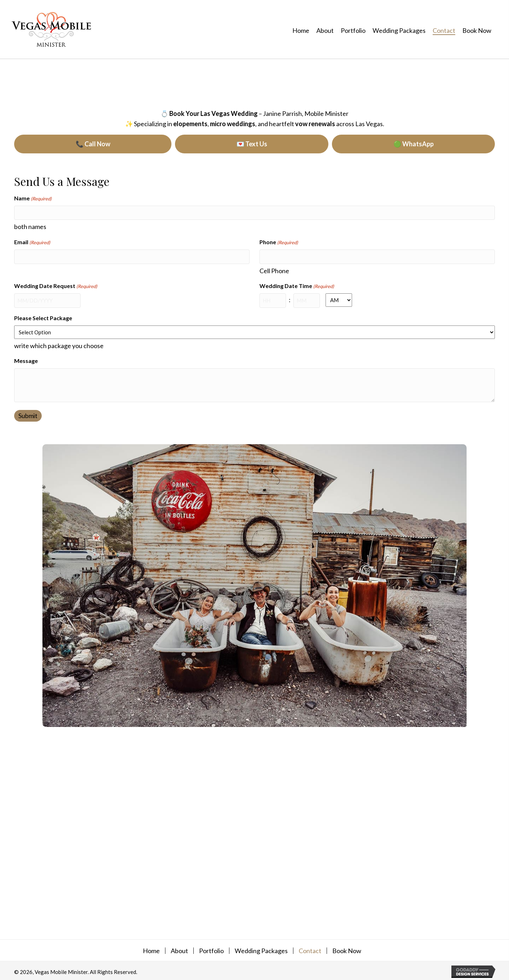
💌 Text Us (252, 144)
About (179, 949)
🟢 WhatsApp (414, 144)
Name (33, 199)
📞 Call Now (93, 144)
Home (151, 949)
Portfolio (211, 949)
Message (26, 359)
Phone (279, 242)
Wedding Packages (261, 949)
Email (32, 242)
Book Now (347, 949)
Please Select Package (43, 316)
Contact (310, 949)
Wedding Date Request (56, 286)
